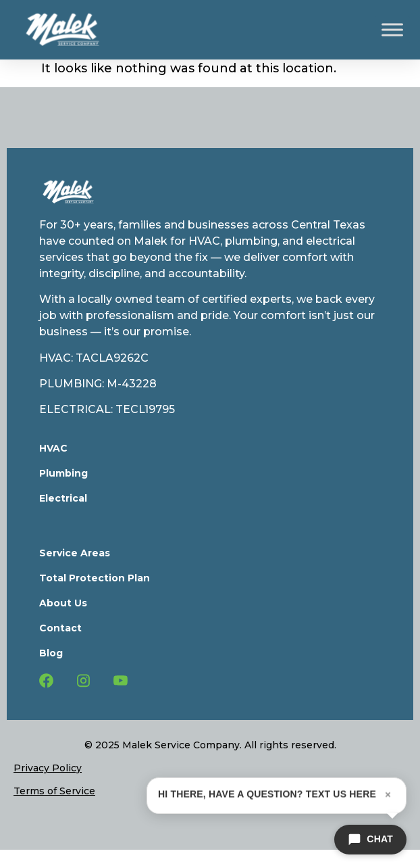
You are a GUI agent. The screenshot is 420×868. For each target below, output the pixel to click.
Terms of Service (54, 791)
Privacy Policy (48, 768)
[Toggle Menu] (392, 29)
